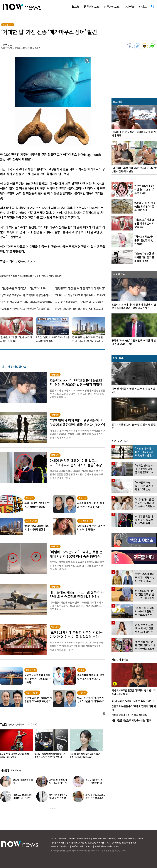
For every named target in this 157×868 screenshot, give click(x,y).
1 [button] (51, 809)
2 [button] (53, 809)
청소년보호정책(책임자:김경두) (104, 838)
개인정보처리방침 (84, 838)
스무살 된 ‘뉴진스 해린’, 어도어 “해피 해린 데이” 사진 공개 (59, 783)
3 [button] (55, 809)
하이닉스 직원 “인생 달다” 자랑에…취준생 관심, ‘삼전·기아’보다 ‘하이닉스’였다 (85, 757)
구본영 (4, 45)
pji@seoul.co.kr (26, 261)
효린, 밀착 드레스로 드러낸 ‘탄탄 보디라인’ (95, 796)
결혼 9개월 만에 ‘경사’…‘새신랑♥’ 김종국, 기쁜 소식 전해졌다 (95, 783)
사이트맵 (140, 838)
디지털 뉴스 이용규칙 (126, 838)
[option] (51, 745)
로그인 (54, 838)
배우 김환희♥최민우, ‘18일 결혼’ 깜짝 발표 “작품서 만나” (59, 798)
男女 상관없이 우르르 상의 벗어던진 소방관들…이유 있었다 (50, 756)
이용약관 (71, 838)
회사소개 (62, 838)
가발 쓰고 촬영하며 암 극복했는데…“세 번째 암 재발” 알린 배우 (23, 798)
